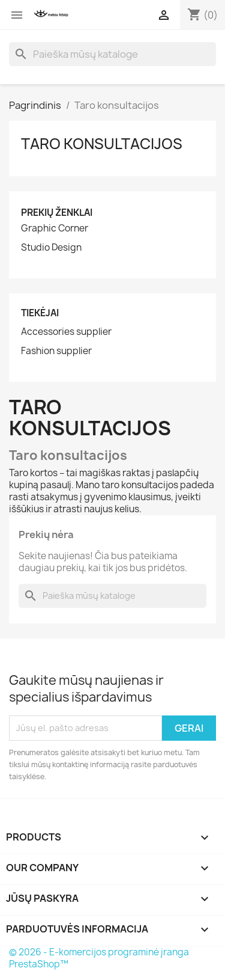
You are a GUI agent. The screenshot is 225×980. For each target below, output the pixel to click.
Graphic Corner (55, 228)
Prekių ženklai (57, 213)
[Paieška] (112, 54)
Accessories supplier (66, 332)
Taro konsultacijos (102, 144)
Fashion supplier (56, 351)
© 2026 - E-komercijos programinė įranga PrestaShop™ (99, 958)
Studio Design (51, 248)
